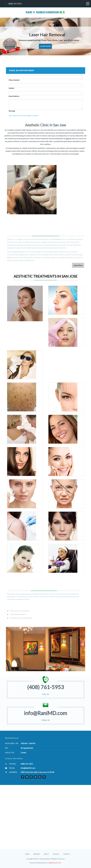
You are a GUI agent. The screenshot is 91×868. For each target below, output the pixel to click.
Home (27, 854)
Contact (67, 854)
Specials (56, 854)
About (46, 854)
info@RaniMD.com (45, 713)
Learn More (45, 46)
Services (37, 854)
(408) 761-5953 (15, 4)
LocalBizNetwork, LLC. (54, 863)
